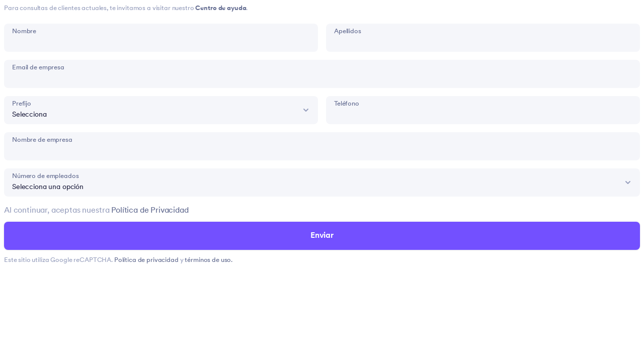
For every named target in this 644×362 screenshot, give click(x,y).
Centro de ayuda (221, 8)
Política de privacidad (147, 260)
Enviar (322, 236)
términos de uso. (209, 260)
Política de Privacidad (150, 211)
